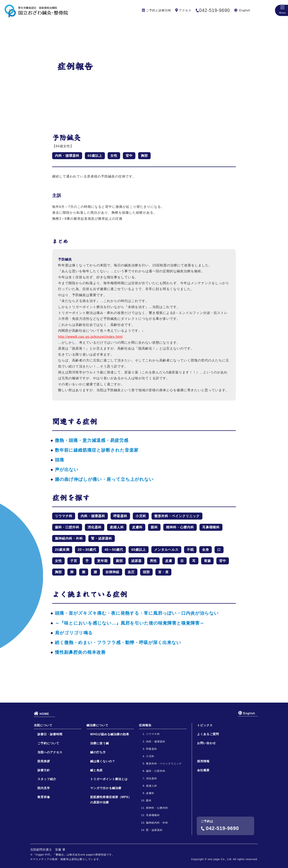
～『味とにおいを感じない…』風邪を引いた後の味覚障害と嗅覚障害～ (130, 623)
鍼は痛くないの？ (103, 792)
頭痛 (60, 460)
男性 (153, 561)
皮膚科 (137, 527)
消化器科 (95, 527)
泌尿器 (136, 561)
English (245, 10)
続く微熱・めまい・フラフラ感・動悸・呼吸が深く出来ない (118, 642)
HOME (41, 744)
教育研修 (44, 828)
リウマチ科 (64, 516)
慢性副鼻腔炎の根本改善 (80, 652)
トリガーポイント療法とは (109, 810)
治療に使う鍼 (100, 774)
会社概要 (203, 801)
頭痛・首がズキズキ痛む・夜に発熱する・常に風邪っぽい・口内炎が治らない (137, 613)
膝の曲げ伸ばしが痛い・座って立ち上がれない (104, 479)
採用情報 (203, 792)
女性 (114, 156)
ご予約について (48, 774)
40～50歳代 (114, 550)
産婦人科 (117, 527)
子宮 (74, 561)
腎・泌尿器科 (102, 538)
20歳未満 (62, 550)
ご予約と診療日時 (159, 10)
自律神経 (112, 572)
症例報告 (145, 756)
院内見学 (44, 819)
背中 (129, 156)
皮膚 (169, 561)
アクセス (185, 10)
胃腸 (207, 561)
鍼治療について (97, 756)
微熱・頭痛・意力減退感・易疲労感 (92, 440)
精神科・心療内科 (180, 527)
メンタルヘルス (166, 550)
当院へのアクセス (50, 783)
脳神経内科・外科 (69, 538)
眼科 (154, 527)
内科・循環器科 (67, 156)
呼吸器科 (120, 516)
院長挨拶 (44, 792)
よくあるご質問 (208, 765)
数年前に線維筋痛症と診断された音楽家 (97, 450)
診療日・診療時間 (50, 765)
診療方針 (44, 801)
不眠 (190, 550)
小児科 (141, 516)
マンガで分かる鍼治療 (106, 819)
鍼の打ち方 (98, 783)
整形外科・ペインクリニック (177, 516)
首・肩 (163, 572)
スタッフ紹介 (47, 810)
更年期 (102, 561)
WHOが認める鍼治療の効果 (110, 765)
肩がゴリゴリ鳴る (74, 633)
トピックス (205, 756)
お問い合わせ (206, 774)
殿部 (119, 561)
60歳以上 (95, 156)
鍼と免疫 (96, 801)
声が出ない (67, 470)
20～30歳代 (87, 550)
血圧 (131, 572)
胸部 (144, 156)
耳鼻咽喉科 (211, 527)
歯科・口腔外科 (67, 527)
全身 (206, 550)
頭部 (146, 572)
